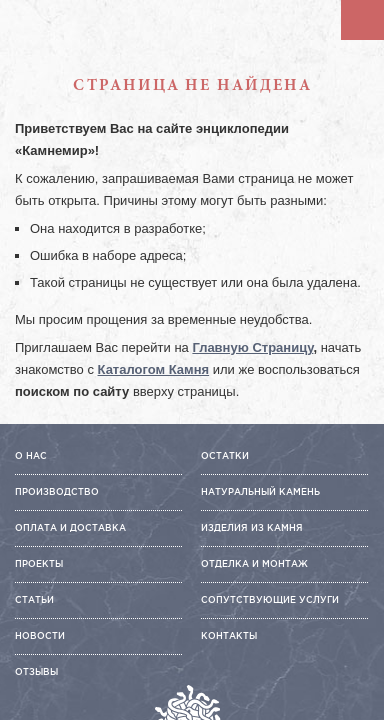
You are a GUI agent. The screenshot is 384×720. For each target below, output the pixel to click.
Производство (57, 492)
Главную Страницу (252, 347)
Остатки (225, 456)
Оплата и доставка (70, 528)
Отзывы (36, 672)
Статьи (34, 600)
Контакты (229, 636)
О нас (31, 456)
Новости (40, 636)
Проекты (39, 564)
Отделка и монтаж (254, 564)
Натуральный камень (260, 492)
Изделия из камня (252, 528)
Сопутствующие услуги (270, 600)
